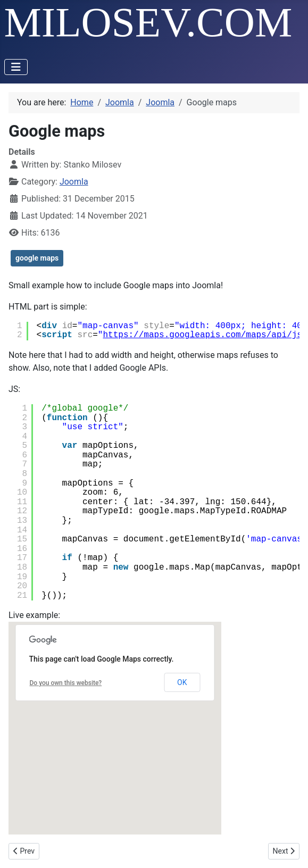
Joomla (74, 182)
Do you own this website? (66, 683)
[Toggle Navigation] (16, 67)
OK (182, 682)
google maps (37, 258)
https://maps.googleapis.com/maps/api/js (202, 335)
